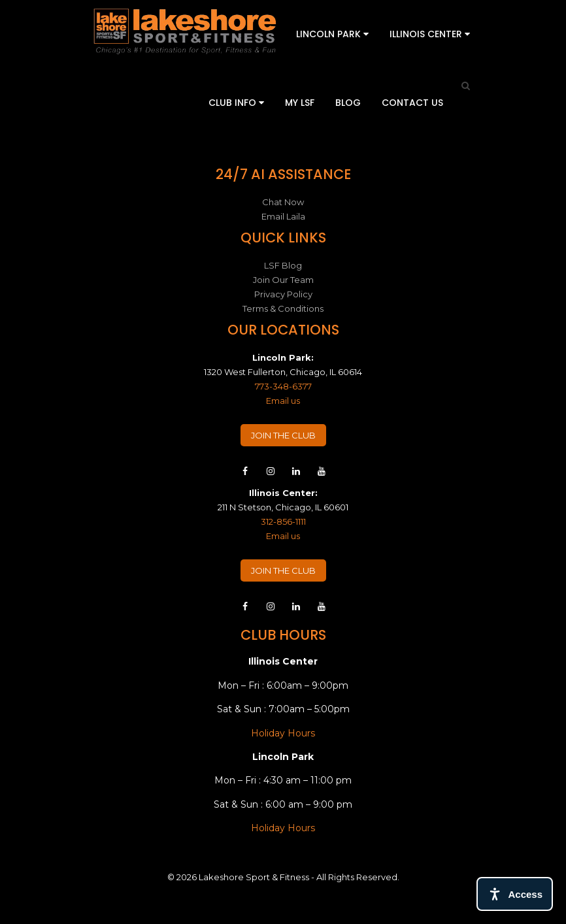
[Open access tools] (515, 894)
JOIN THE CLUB (283, 435)
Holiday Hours (283, 733)
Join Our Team (283, 280)
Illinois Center (430, 34)
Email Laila (283, 216)
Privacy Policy (283, 294)
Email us (283, 401)
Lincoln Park (332, 34)
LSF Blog (283, 265)
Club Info (236, 103)
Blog (348, 103)
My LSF (300, 103)
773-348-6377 (283, 386)
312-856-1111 (283, 521)
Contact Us (412, 103)
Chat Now (283, 202)
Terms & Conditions (283, 308)
